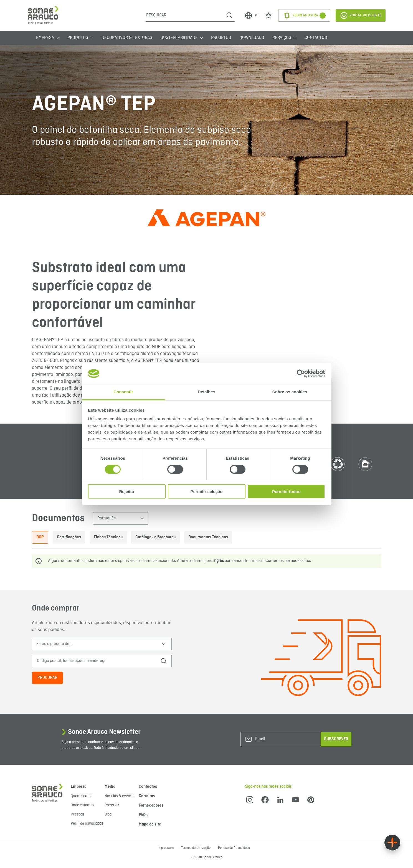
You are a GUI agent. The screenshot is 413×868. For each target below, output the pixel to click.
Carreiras (147, 796)
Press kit (112, 805)
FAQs (143, 815)
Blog (108, 814)
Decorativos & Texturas (127, 38)
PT (252, 16)
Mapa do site (150, 824)
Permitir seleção (207, 491)
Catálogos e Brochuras (155, 537)
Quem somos (82, 796)
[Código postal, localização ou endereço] (94, 661)
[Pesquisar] (185, 15)
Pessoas (78, 814)
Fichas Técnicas (108, 537)
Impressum (166, 848)
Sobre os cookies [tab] (290, 392)
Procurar (47, 678)
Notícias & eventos (120, 796)
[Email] (278, 739)
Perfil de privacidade (87, 824)
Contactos (316, 38)
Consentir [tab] (123, 392)
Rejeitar (127, 491)
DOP (40, 537)
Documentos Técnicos (208, 537)
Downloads (252, 38)
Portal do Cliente (361, 15)
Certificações (69, 537)
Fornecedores (151, 806)
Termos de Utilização (196, 848)
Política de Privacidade (234, 848)
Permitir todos (286, 491)
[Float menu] (392, 843)
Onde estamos (83, 805)
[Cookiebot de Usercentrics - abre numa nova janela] (301, 374)
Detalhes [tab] (206, 392)
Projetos (221, 38)
